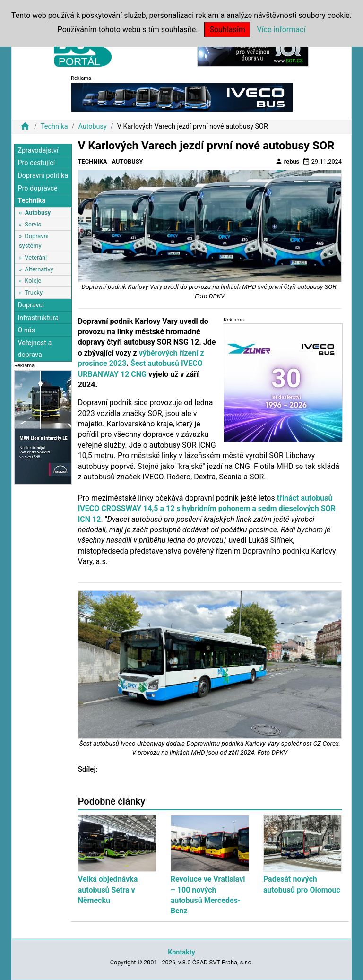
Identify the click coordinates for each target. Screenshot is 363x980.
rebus (287, 161)
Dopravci (31, 305)
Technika (54, 126)
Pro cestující (36, 163)
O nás (26, 330)
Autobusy (92, 126)
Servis (33, 224)
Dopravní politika (43, 176)
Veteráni (36, 257)
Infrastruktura (38, 318)
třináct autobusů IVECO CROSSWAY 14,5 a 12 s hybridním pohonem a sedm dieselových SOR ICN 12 (207, 509)
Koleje (33, 281)
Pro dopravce (37, 188)
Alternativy (39, 269)
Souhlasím (227, 30)
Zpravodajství (38, 151)
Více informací (281, 30)
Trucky (34, 292)
